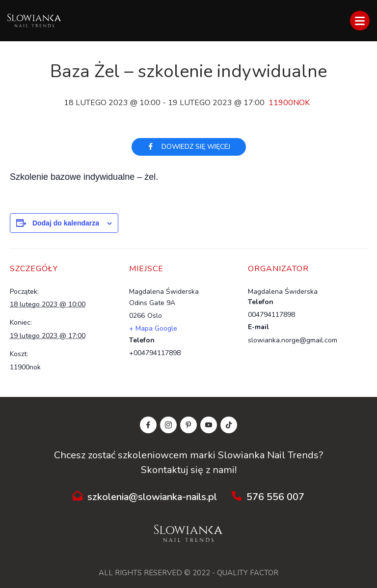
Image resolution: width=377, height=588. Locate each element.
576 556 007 (268, 497)
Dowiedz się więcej (189, 147)
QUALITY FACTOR (248, 573)
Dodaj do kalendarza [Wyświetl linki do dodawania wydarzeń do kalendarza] (66, 223)
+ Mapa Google (153, 328)
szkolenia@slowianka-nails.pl (145, 497)
